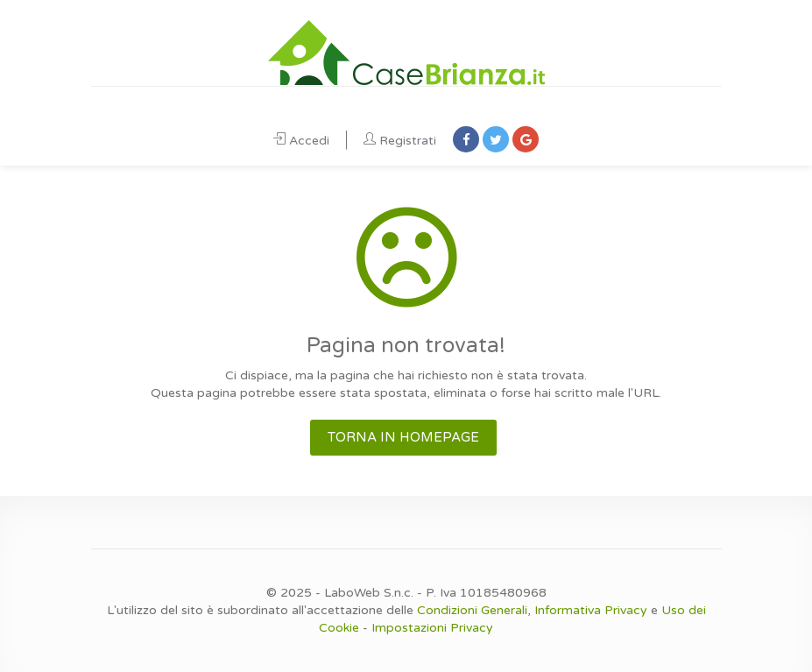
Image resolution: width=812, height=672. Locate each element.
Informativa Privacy (591, 610)
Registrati (400, 141)
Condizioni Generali (472, 610)
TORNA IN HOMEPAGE (403, 437)
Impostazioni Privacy (432, 628)
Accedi (301, 141)
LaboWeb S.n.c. (369, 593)
